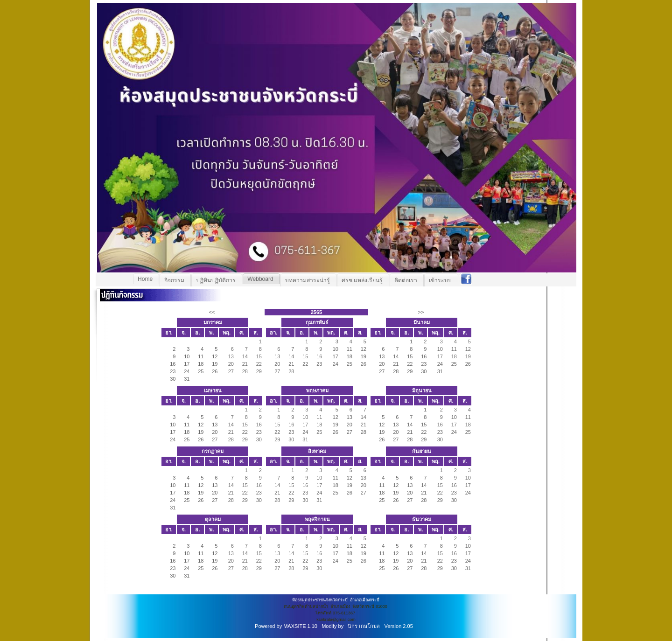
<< (212, 312)
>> (421, 312)
